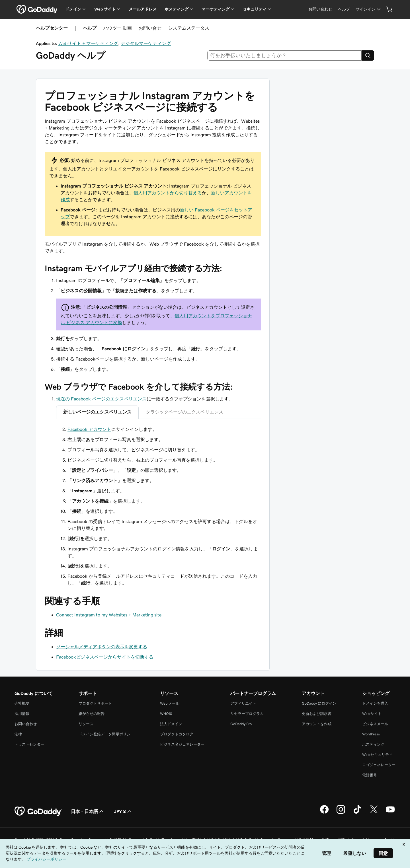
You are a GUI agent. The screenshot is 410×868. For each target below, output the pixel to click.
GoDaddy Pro (241, 724)
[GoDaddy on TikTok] (357, 813)
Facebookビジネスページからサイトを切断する (105, 657)
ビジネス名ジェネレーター (182, 744)
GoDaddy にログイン (319, 703)
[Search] (368, 55)
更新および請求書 (317, 714)
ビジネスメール (375, 724)
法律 (18, 734)
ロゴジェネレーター (379, 765)
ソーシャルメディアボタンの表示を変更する (102, 647)
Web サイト (372, 714)
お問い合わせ (26, 724)
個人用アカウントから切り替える (168, 193)
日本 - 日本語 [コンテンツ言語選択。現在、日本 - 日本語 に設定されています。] (88, 811)
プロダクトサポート (95, 703)
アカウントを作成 (317, 724)
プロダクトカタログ (177, 734)
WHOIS (166, 714)
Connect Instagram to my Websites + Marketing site (109, 615)
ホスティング (373, 744)
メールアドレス (143, 9)
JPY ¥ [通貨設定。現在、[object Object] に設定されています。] (123, 811)
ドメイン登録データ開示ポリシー (106, 734)
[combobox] (285, 55)
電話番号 (370, 775)
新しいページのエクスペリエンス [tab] (97, 412)
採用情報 (22, 714)
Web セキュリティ (377, 755)
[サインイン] (369, 9)
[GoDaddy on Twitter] (374, 813)
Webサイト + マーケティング (88, 43)
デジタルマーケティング (146, 43)
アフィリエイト (243, 703)
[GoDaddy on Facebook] (324, 813)
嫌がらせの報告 (92, 714)
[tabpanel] (158, 506)
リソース (86, 724)
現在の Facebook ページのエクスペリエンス (101, 399)
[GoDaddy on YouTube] (390, 813)
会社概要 (22, 703)
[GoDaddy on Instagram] (341, 813)
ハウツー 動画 (118, 28)
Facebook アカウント (89, 429)
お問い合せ (150, 28)
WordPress (371, 734)
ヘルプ (90, 28)
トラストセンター (29, 744)
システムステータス (189, 28)
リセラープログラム (247, 714)
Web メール (170, 703)
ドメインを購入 (375, 703)
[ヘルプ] (344, 9)
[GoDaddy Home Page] (38, 811)
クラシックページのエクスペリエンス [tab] (184, 412)
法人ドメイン (171, 724)
